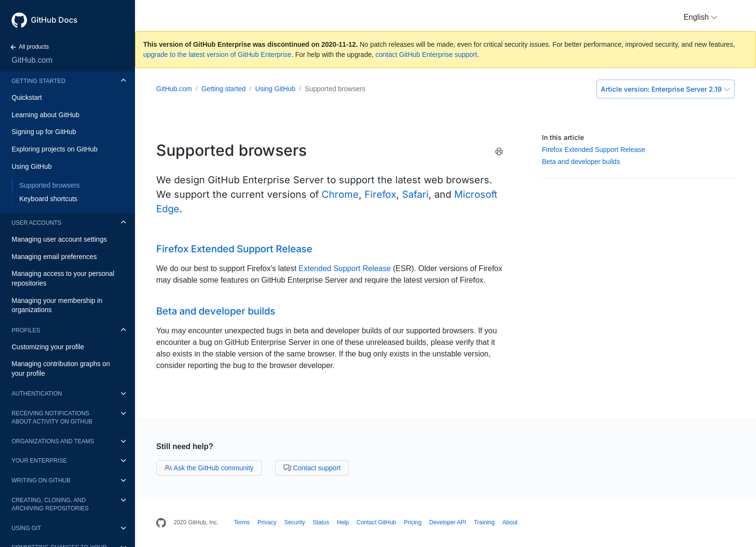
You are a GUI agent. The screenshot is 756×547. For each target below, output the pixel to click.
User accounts (36, 223)
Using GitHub (32, 166)
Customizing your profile (48, 347)
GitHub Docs (54, 20)
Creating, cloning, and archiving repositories (50, 504)
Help (343, 522)
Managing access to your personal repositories (63, 278)
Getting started (39, 81)
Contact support (312, 468)
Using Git (26, 528)
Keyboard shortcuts (48, 199)
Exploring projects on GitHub (54, 149)
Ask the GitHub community (209, 468)
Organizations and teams (53, 441)
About (510, 522)
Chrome (340, 194)
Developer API (448, 522)
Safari (415, 194)
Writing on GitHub (41, 480)
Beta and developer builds (581, 162)
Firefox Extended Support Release (594, 150)
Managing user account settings (59, 239)
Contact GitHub (376, 522)
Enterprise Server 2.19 (666, 89)
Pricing (413, 522)
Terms (242, 522)
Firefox (380, 194)
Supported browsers (49, 185)
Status (321, 522)
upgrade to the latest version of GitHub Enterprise (217, 55)
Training (484, 522)
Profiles (26, 330)
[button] (701, 17)
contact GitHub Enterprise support (426, 55)
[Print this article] (499, 153)
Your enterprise (39, 461)
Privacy (267, 522)
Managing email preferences (54, 257)
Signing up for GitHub (44, 132)
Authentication (37, 394)
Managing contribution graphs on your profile (61, 369)
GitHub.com (32, 60)
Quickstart (27, 97)
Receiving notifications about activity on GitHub (52, 417)
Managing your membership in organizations (57, 305)
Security (294, 522)
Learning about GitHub (46, 115)
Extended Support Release (344, 268)
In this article (563, 137)
